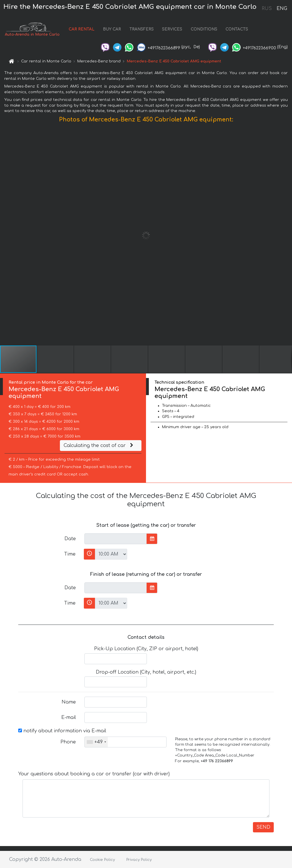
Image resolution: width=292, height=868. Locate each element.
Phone (68, 742)
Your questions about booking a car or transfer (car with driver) (94, 774)
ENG (282, 9)
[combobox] (96, 742)
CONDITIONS (204, 29)
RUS (267, 9)
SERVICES (172, 29)
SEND (263, 827)
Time (70, 554)
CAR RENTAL (82, 29)
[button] (287, 235)
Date (70, 539)
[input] (116, 539)
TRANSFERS (142, 29)
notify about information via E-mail (62, 731)
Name (69, 702)
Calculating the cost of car (99, 446)
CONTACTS (237, 29)
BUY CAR (112, 29)
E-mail (69, 717)
